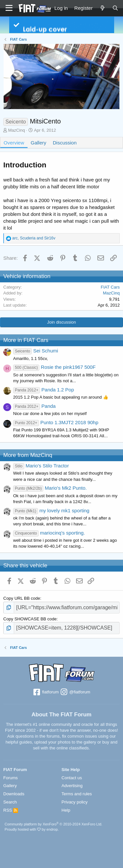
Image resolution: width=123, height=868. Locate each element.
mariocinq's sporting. (49, 533)
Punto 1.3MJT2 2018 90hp (56, 422)
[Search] (115, 8)
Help (66, 810)
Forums (10, 778)
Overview (14, 143)
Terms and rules (77, 794)
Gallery (39, 143)
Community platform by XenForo (53, 824)
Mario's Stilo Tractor (41, 466)
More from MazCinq (28, 455)
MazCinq (17, 130)
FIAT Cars (110, 287)
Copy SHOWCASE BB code (30, 619)
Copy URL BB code (22, 598)
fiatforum (46, 692)
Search (10, 802)
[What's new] (102, 8)
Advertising (72, 786)
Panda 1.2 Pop (44, 390)
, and (34, 238)
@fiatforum (75, 692)
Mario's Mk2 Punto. (50, 488)
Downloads (14, 794)
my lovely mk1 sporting (51, 510)
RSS (11, 810)
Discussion (65, 143)
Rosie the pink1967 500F (54, 367)
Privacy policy (75, 802)
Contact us (72, 778)
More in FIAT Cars (26, 340)
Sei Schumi (36, 351)
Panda (34, 406)
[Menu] (9, 8)
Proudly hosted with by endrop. (32, 829)
